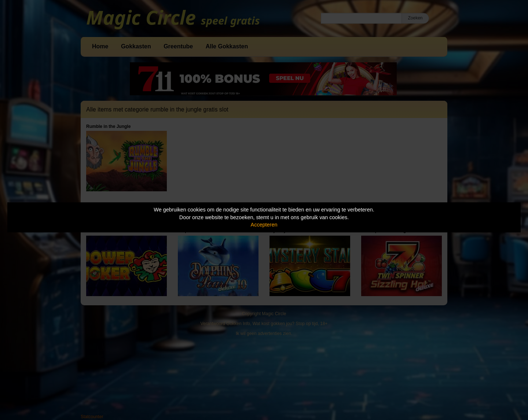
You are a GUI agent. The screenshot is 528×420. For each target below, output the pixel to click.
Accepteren (264, 225)
